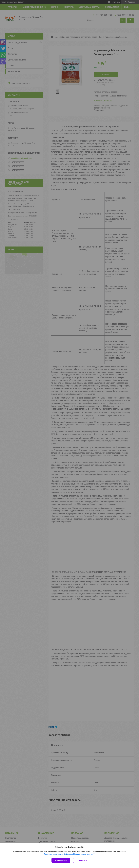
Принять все (61, 860)
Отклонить (82, 860)
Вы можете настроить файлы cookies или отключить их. (69, 854)
